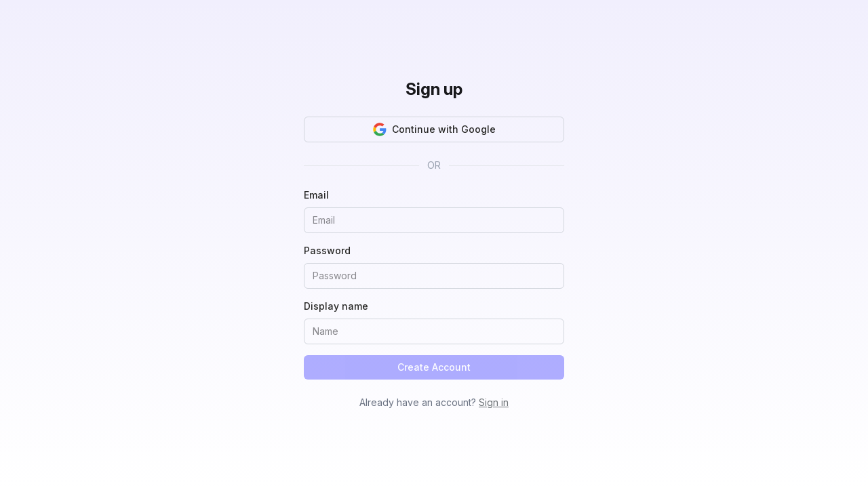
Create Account (434, 367)
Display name (336, 306)
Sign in (494, 402)
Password (327, 250)
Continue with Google (434, 129)
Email (316, 195)
